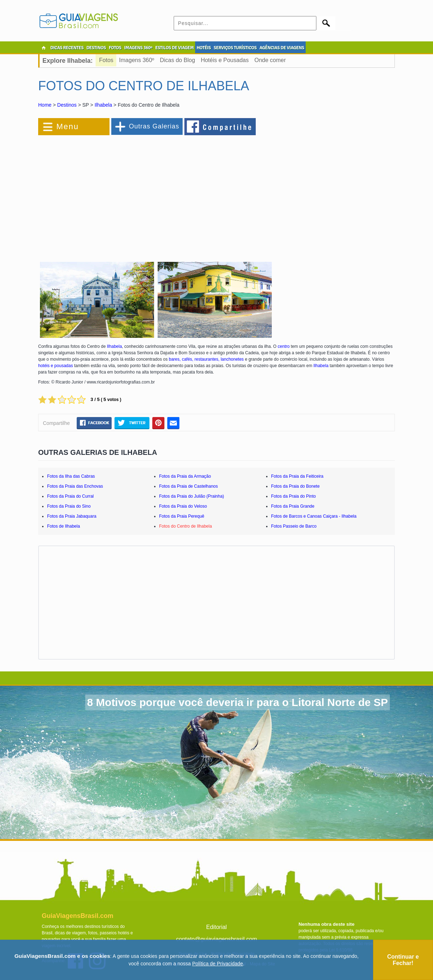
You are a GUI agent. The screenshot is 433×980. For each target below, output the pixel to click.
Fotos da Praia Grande (293, 506)
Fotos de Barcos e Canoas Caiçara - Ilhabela (314, 516)
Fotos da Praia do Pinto (293, 496)
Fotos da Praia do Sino (69, 506)
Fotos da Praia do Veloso (183, 506)
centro (284, 346)
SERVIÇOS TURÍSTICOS (235, 48)
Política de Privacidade (218, 964)
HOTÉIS (204, 48)
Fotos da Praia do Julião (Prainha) (192, 496)
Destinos (67, 105)
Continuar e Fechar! (403, 960)
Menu (68, 126)
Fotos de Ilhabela (63, 526)
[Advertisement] (116, 194)
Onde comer (270, 60)
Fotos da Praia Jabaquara (72, 516)
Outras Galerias (154, 126)
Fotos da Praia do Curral (70, 496)
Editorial (216, 927)
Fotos (106, 60)
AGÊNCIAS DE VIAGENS (282, 48)
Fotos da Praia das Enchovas (75, 486)
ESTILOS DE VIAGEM (174, 48)
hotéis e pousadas (55, 366)
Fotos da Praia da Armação (185, 476)
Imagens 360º (137, 60)
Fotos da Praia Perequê (182, 516)
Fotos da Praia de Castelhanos (189, 486)
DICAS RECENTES (67, 48)
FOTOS (115, 48)
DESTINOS (96, 48)
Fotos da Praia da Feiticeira (297, 476)
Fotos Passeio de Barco (294, 526)
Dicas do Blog (177, 60)
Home (45, 105)
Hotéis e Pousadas (225, 60)
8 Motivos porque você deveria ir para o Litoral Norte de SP (238, 702)
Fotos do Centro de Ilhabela (185, 526)
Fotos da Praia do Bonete (295, 486)
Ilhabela (103, 105)
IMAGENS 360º (138, 48)
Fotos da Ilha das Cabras (71, 476)
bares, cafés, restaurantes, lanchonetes (206, 359)
